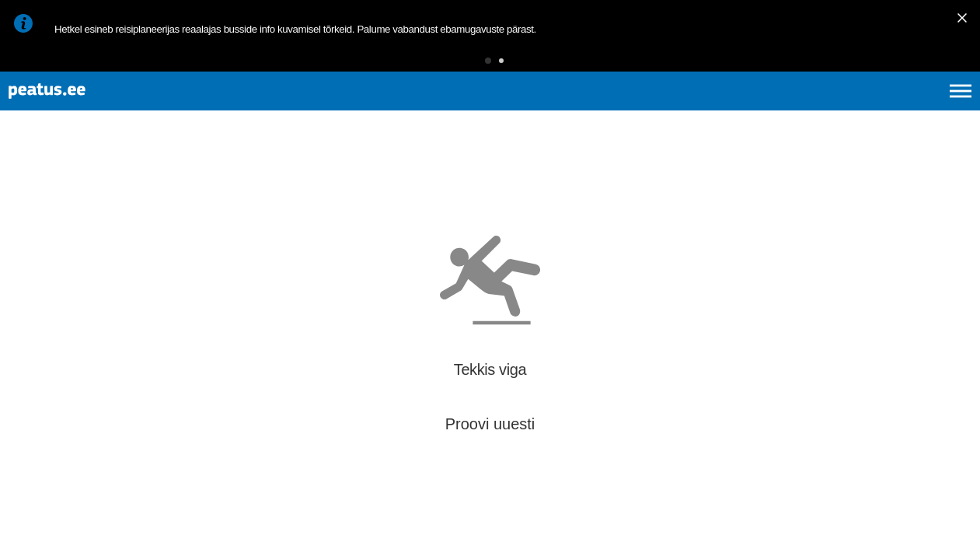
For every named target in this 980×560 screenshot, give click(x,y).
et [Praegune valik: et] (795, 109)
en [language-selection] (837, 109)
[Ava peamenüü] (961, 109)
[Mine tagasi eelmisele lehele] (25, 185)
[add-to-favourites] (346, 188)
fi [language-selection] (878, 109)
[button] (464, 66)
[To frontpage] (89, 109)
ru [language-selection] (919, 109)
